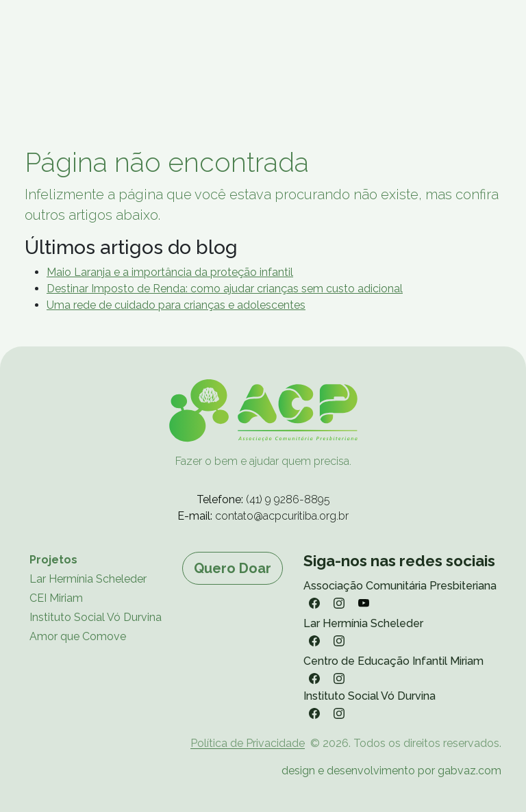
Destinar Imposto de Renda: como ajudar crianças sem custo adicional (225, 289)
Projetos (53, 560)
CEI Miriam (56, 598)
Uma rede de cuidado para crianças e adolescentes (176, 305)
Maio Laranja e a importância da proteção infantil (170, 272)
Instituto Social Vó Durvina (96, 617)
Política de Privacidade (248, 743)
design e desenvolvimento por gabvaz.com (391, 771)
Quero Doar (233, 568)
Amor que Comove (78, 636)
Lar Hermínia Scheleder (88, 579)
